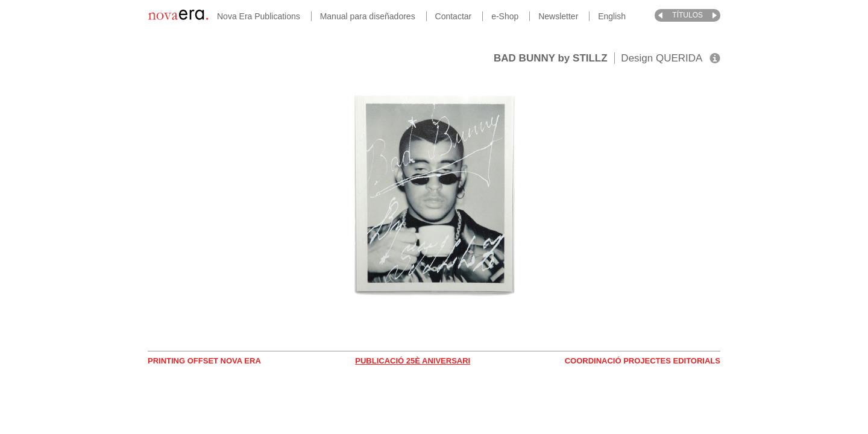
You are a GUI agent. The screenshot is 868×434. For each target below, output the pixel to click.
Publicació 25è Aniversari (413, 361)
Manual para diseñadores (368, 16)
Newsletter (558, 16)
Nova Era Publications (259, 16)
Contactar (454, 16)
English (612, 16)
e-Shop (505, 16)
